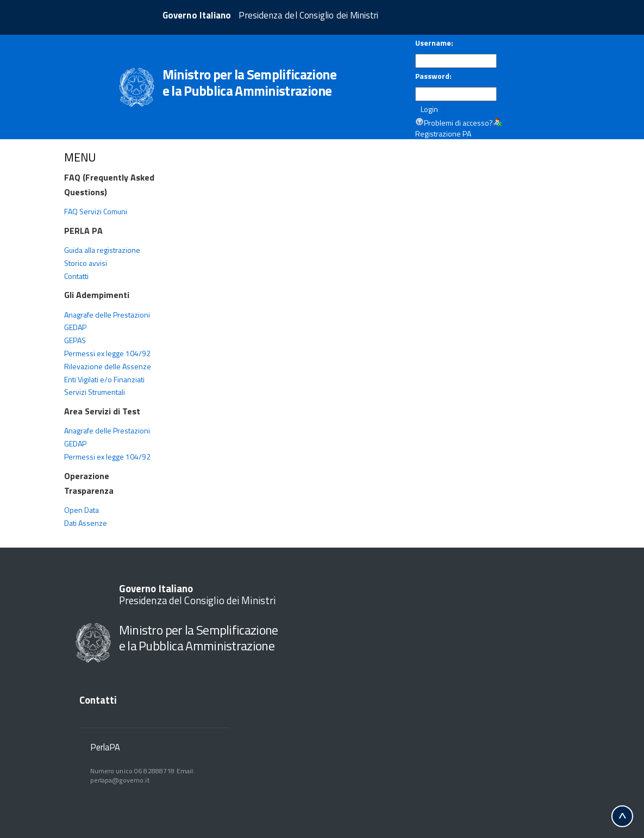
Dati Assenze (86, 523)
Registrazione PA (443, 134)
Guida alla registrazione (102, 250)
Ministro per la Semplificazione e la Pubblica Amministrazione (199, 637)
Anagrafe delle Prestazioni (107, 315)
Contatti (76, 276)
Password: (433, 76)
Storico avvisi (86, 263)
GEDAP (75, 327)
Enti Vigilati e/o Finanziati (104, 379)
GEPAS (75, 340)
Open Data (82, 510)
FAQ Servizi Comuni (96, 211)
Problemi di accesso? (458, 123)
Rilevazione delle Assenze (108, 366)
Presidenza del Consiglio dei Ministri (198, 595)
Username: (434, 43)
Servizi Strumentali (95, 392)
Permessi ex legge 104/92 (107, 353)
